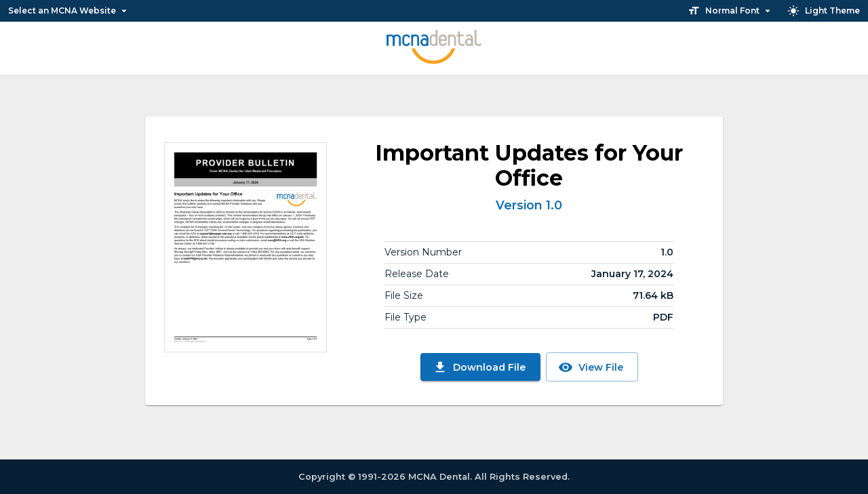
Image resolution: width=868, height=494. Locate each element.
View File (591, 367)
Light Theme (824, 11)
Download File (479, 367)
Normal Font (731, 11)
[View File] (245, 247)
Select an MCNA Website (69, 11)
